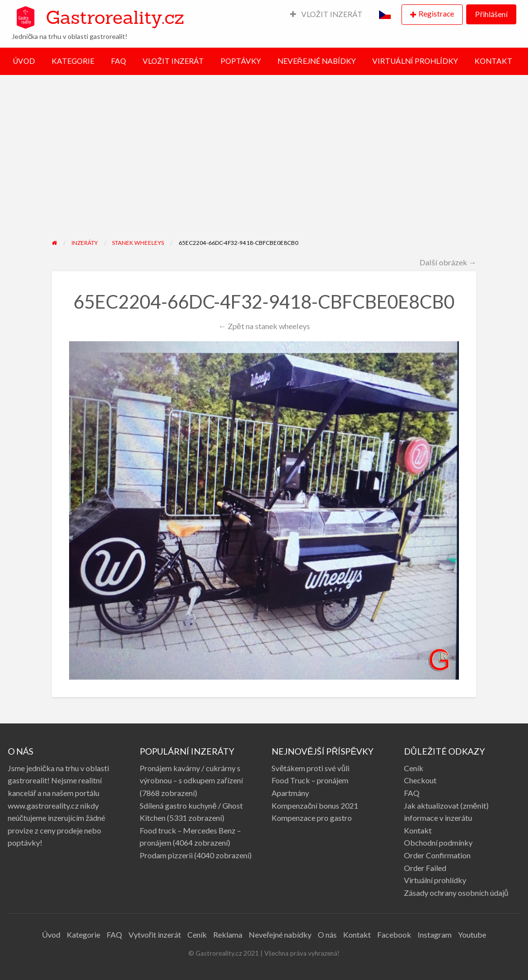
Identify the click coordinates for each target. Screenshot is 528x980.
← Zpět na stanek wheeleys (264, 326)
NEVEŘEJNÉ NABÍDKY (317, 61)
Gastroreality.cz (115, 17)
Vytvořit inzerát (155, 934)
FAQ (118, 61)
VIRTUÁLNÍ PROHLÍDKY (415, 61)
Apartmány (290, 793)
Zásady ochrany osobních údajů (456, 893)
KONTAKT (493, 61)
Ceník (414, 768)
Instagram (435, 934)
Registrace (436, 14)
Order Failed (425, 868)
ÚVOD (24, 61)
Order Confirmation (437, 855)
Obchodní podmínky (438, 842)
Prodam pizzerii (166, 855)
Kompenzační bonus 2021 (315, 805)
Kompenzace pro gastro (312, 818)
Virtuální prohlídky (435, 880)
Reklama (228, 934)
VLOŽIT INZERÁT (327, 14)
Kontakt (418, 830)
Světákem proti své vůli (310, 768)
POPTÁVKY (241, 61)
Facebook (394, 934)
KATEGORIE (73, 61)
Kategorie (83, 934)
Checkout (420, 780)
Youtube (472, 934)
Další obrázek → (448, 262)
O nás (327, 934)
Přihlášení (491, 14)
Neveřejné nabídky (280, 934)
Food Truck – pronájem (310, 780)
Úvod (51, 934)
